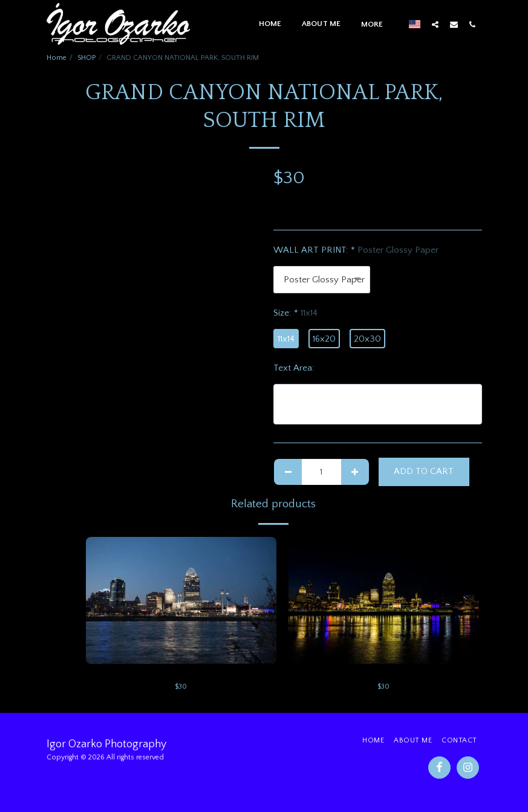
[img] (181, 600)
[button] (435, 24)
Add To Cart (424, 471)
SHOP (86, 58)
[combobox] (322, 280)
